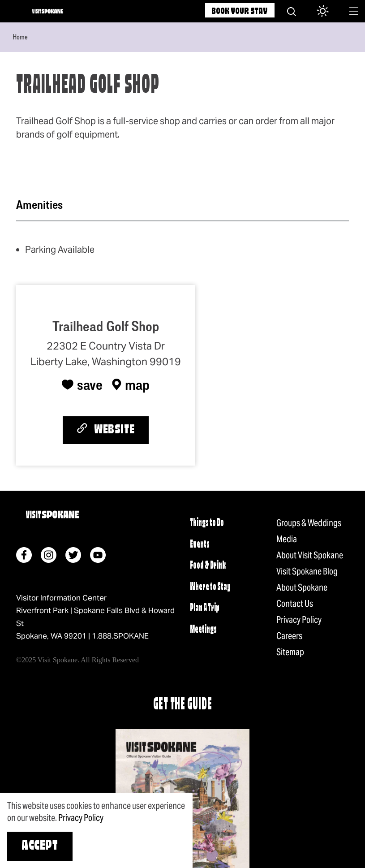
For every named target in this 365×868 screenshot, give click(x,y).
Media (287, 539)
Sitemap (290, 652)
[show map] (131, 384)
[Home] (48, 11)
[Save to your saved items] (82, 384)
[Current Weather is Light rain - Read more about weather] (319, 12)
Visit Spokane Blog (307, 571)
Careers (289, 636)
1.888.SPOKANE (120, 636)
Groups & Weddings (309, 523)
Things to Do (207, 523)
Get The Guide (183, 705)
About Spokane (302, 587)
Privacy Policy (299, 620)
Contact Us (295, 604)
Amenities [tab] (39, 205)
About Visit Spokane (310, 555)
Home (20, 37)
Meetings (203, 630)
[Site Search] (292, 11)
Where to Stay (210, 587)
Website (106, 430)
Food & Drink (208, 566)
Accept (40, 846)
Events (200, 545)
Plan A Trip (205, 608)
